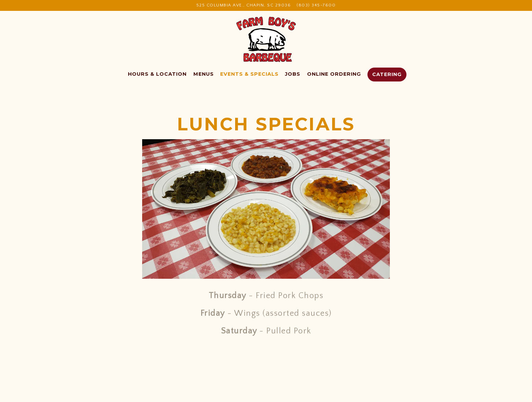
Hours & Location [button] (157, 74)
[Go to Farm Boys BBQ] (244, 5)
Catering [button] (387, 74)
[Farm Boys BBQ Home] (266, 39)
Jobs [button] (293, 74)
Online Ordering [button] (334, 74)
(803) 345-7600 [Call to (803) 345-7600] (316, 5)
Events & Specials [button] (249, 74)
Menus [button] (204, 74)
